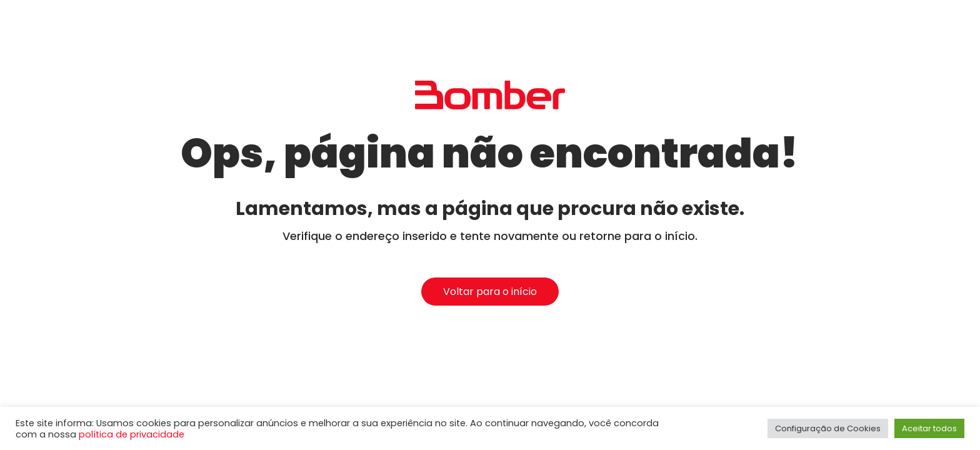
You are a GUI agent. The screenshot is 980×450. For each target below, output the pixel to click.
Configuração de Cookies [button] (828, 428)
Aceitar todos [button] (929, 428)
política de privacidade (132, 434)
